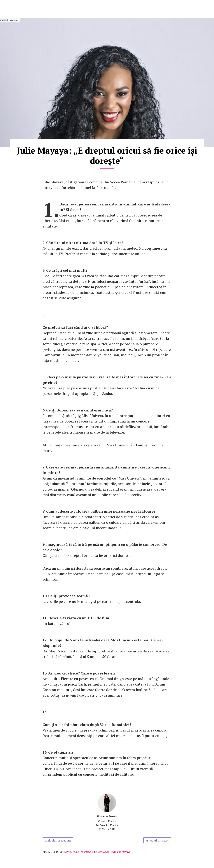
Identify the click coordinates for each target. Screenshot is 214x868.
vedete (71, 852)
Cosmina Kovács (107, 816)
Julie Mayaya (99, 852)
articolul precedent (58, 840)
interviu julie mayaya (119, 852)
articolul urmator (157, 840)
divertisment (83, 852)
